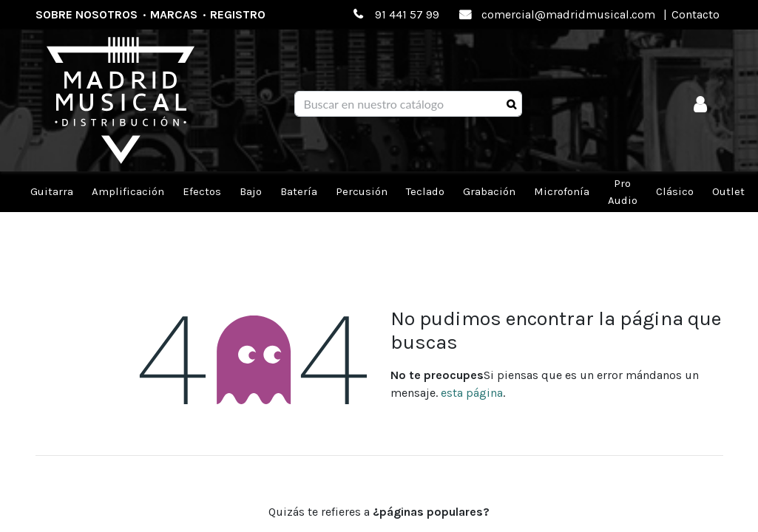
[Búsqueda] (511, 104)
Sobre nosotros (87, 14)
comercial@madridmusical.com (568, 14)
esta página (472, 393)
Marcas (174, 14)
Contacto (696, 14)
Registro (238, 14)
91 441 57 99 (407, 14)
